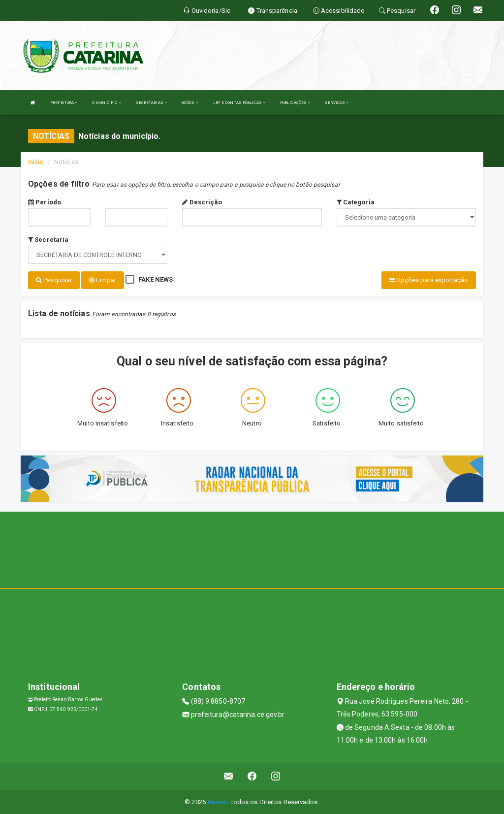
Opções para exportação (429, 280)
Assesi (217, 801)
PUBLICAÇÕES (295, 103)
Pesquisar (54, 280)
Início (36, 162)
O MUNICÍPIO (106, 103)
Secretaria (48, 240)
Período (45, 202)
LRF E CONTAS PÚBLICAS (239, 103)
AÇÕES (190, 103)
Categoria (356, 202)
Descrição (202, 202)
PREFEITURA (64, 103)
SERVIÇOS (337, 103)
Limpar (103, 280)
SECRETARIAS (151, 103)
